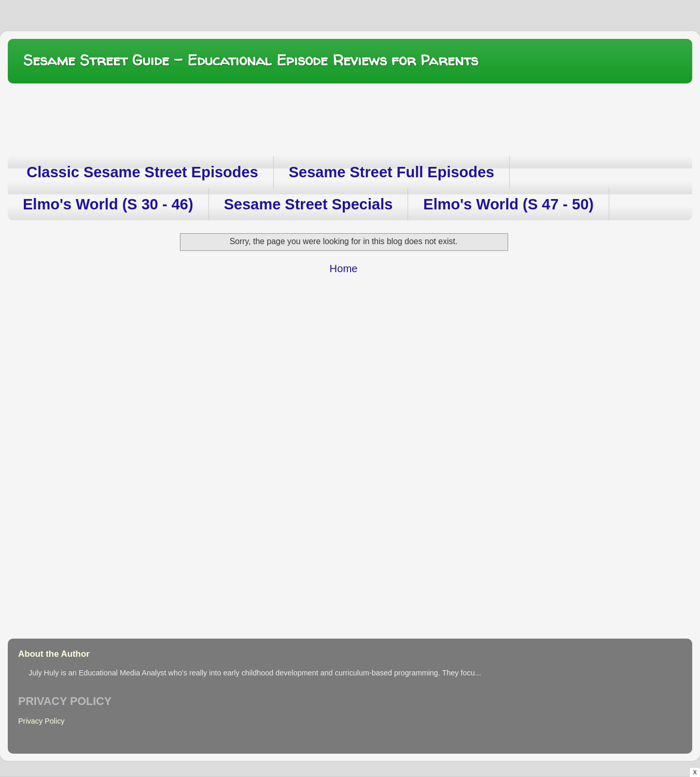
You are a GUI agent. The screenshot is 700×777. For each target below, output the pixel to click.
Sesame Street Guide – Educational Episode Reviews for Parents (251, 60)
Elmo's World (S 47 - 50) (508, 204)
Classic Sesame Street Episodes (142, 172)
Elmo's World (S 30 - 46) (108, 204)
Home (344, 269)
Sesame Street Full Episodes (391, 172)
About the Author (54, 654)
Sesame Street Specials (309, 204)
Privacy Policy (41, 721)
